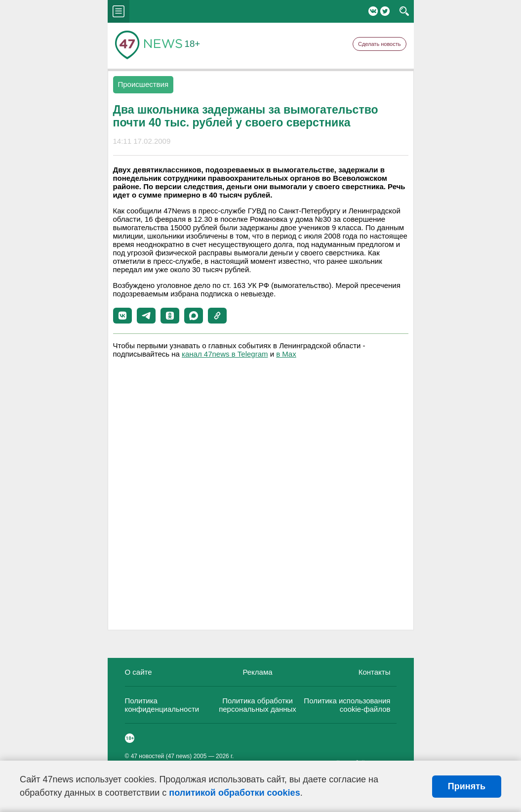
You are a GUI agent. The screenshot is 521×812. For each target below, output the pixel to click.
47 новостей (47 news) (161, 756)
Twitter (385, 11)
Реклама (257, 672)
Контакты (375, 672)
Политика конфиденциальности (162, 705)
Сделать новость (380, 44)
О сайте (139, 672)
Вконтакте (373, 11)
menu (119, 11)
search (404, 11)
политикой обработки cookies (234, 793)
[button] (122, 316)
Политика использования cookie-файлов (347, 705)
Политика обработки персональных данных (258, 705)
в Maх (286, 354)
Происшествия (143, 84)
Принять (467, 786)
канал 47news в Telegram (225, 354)
